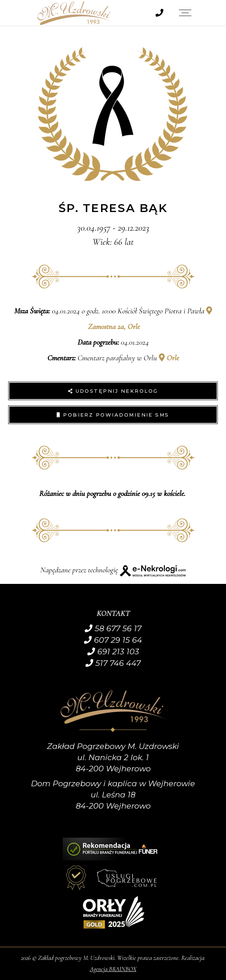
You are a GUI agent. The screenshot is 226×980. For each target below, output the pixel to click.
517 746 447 (113, 663)
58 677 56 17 (113, 628)
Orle (169, 358)
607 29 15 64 (113, 640)
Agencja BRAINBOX (113, 969)
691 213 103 (113, 652)
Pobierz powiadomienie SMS (113, 415)
